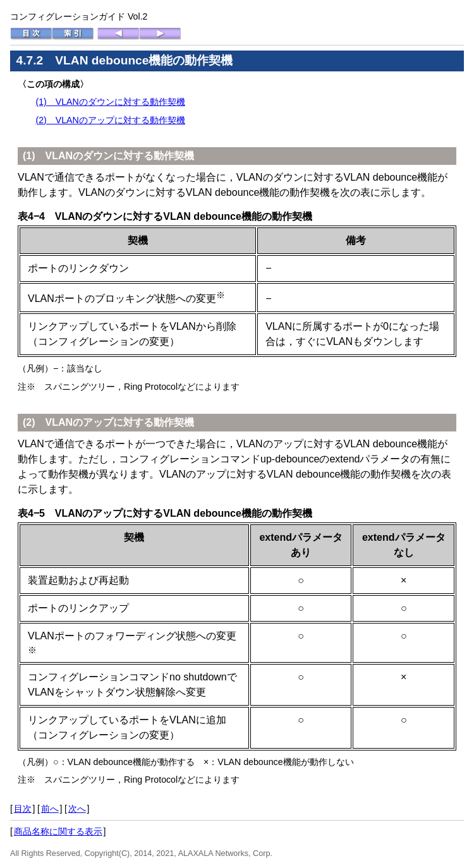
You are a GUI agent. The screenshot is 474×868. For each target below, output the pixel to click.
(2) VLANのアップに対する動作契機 (110, 120)
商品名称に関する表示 (58, 831)
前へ (50, 809)
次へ (77, 809)
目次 (23, 809)
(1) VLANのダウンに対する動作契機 (110, 102)
